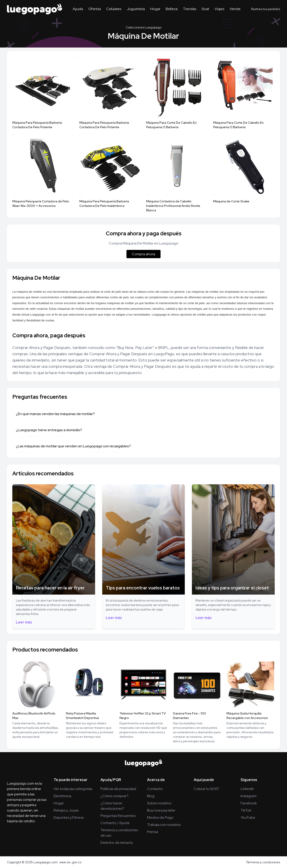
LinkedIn (247, 789)
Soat (205, 9)
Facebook (249, 803)
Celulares (114, 9)
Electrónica (62, 796)
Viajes (219, 9)
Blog (151, 796)
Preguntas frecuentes (118, 816)
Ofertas (95, 9)
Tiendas (190, 9)
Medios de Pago (160, 817)
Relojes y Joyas (66, 810)
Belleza (172, 9)
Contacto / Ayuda (115, 823)
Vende (235, 9)
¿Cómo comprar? (114, 796)
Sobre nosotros (159, 803)
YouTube (248, 817)
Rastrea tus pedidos (266, 9)
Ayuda (78, 9)
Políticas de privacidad (118, 789)
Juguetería (136, 9)
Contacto (155, 789)
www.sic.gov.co (70, 862)
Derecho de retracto (117, 843)
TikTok (246, 810)
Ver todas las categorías (73, 789)
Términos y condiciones (263, 862)
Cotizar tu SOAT (207, 789)
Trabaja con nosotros (164, 825)
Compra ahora (143, 254)
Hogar (155, 9)
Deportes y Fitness (69, 817)
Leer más (24, 622)
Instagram (249, 796)
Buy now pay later (161, 810)
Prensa (153, 832)
